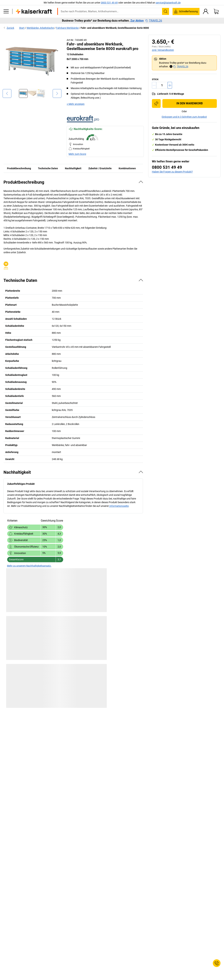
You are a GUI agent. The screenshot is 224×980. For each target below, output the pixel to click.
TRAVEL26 (154, 21)
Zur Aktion (137, 21)
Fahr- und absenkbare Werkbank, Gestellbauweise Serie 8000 (115, 28)
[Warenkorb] (216, 11)
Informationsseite (119, 506)
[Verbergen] (141, 182)
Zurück (9, 28)
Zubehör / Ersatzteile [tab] (100, 168)
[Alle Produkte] (6, 11)
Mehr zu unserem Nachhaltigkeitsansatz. (29, 566)
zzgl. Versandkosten (163, 50)
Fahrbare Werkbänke (67, 28)
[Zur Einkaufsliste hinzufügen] (156, 103)
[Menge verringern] (154, 85)
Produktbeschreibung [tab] (19, 168)
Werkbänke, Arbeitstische (40, 28)
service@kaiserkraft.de (168, 3)
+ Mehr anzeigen (76, 104)
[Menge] (162, 85)
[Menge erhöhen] (170, 85)
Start (22, 28)
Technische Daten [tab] (48, 168)
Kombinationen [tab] (127, 168)
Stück (155, 79)
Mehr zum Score (77, 154)
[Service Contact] (217, 963)
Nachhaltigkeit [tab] (73, 168)
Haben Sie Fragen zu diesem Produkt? (172, 172)
